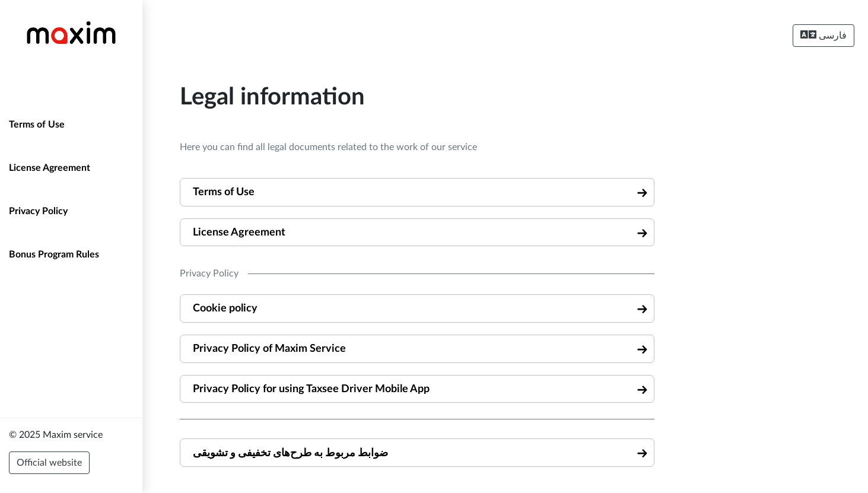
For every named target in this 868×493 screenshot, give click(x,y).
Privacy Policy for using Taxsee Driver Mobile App (311, 389)
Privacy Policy (38, 211)
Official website (49, 463)
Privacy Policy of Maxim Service (269, 349)
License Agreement (50, 168)
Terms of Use (37, 125)
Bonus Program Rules (54, 255)
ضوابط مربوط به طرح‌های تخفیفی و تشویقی (290, 453)
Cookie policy (225, 308)
